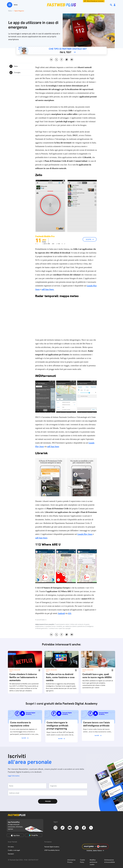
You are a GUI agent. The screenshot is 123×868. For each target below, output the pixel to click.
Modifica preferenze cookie (93, 862)
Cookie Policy (82, 861)
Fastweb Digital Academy (52, 847)
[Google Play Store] (34, 835)
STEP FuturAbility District (52, 850)
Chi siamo (11, 847)
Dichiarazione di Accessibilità (110, 861)
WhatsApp (67, 60)
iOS (70, 613)
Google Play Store (85, 534)
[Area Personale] (115, 5)
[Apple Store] (15, 835)
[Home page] (61, 5)
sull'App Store (53, 446)
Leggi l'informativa (14, 776)
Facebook (62, 60)
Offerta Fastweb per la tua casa (95, 1)
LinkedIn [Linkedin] (51, 60)
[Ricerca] (111, 5)
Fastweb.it (11, 854)
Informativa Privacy (71, 861)
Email (72, 60)
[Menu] (12, 5)
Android (61, 613)
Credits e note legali (14, 850)
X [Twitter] (56, 60)
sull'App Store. (48, 289)
